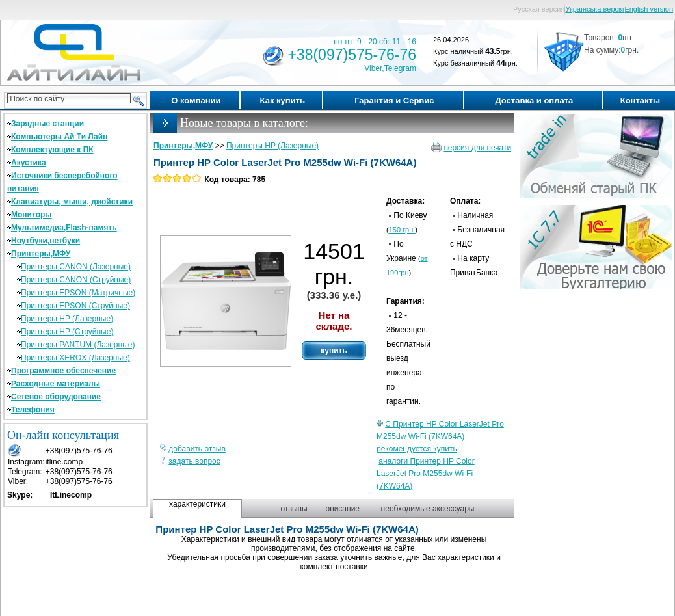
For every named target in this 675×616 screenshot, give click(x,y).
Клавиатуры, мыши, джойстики (72, 202)
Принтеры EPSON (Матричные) (78, 293)
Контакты (640, 100)
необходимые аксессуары (428, 509)
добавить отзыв (197, 449)
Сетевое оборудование (56, 397)
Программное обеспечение (63, 371)
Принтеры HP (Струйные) (67, 332)
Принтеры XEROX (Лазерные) (75, 358)
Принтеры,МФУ (41, 254)
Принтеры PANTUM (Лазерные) (78, 345)
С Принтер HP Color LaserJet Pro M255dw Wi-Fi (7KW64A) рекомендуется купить (440, 436)
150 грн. (402, 230)
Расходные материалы (56, 384)
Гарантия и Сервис (394, 100)
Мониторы (32, 215)
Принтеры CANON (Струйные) (76, 280)
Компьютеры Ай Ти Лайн (59, 137)
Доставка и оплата (534, 100)
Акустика (29, 163)
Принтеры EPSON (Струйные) (75, 306)
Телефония (33, 410)
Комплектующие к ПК (52, 150)
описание (342, 509)
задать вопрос (194, 461)
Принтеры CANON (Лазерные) (76, 267)
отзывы (294, 509)
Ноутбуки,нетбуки (46, 241)
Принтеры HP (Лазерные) (67, 319)
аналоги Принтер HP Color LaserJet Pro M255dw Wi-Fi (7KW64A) (426, 474)
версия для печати (478, 148)
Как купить (283, 100)
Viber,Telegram (390, 68)
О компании (196, 100)
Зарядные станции (47, 124)
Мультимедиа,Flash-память (64, 228)
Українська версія (594, 9)
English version (649, 9)
